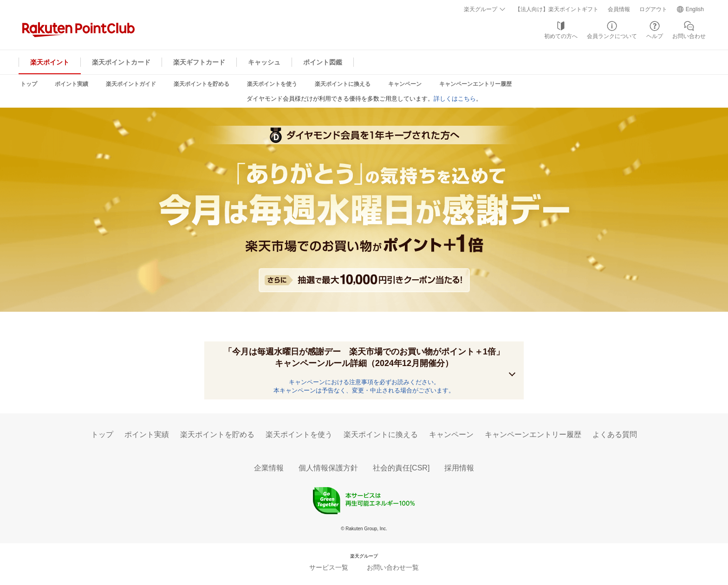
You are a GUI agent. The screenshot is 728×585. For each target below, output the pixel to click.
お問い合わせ (689, 36)
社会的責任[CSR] (401, 468)
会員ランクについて (612, 36)
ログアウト (653, 9)
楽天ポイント (50, 62)
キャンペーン (405, 84)
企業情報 (269, 468)
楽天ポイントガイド (131, 84)
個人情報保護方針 (328, 468)
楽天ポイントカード (121, 62)
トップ (29, 84)
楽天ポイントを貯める (201, 84)
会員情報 (619, 9)
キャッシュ (264, 62)
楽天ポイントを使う (272, 84)
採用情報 (459, 468)
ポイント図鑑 (323, 62)
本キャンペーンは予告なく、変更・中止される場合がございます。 (364, 390)
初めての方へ (561, 36)
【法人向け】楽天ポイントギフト (557, 9)
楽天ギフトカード (199, 62)
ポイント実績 (71, 84)
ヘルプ (655, 36)
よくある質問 (615, 434)
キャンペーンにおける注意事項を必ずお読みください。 (364, 382)
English (695, 9)
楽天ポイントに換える (343, 84)
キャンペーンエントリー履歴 (475, 84)
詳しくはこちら (455, 99)
